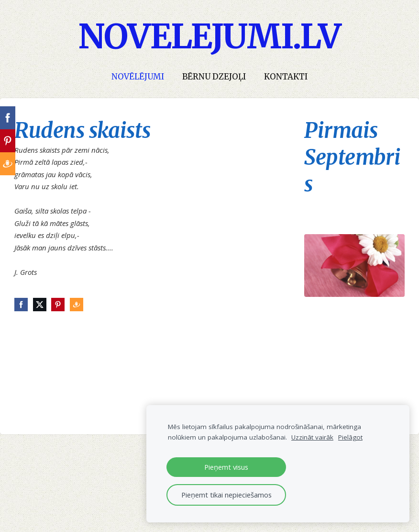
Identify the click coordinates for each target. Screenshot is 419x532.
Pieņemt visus (226, 467)
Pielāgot (350, 437)
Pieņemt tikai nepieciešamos (226, 495)
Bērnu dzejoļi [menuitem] (214, 77)
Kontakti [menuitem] (286, 77)
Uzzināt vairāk (312, 437)
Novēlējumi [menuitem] (138, 77)
